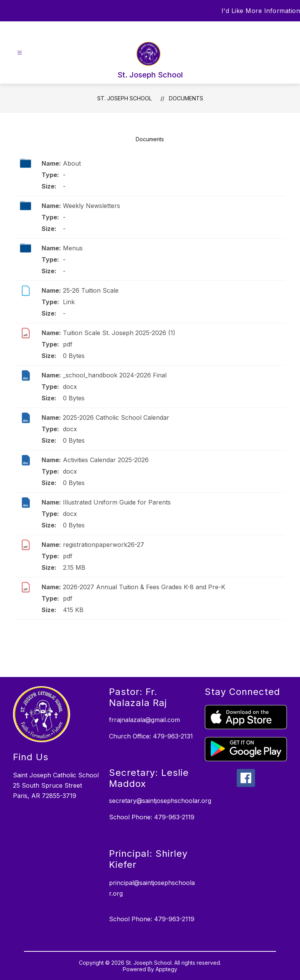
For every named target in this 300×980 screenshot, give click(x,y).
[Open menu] (20, 53)
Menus (73, 248)
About (72, 163)
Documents (186, 98)
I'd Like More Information (261, 11)
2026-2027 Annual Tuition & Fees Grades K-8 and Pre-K (144, 587)
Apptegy (166, 969)
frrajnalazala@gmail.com (144, 720)
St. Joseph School (124, 98)
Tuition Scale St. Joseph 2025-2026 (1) (119, 333)
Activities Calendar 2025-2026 (106, 460)
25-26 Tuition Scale (91, 290)
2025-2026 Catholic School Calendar (116, 417)
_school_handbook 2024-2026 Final (115, 375)
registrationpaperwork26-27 (103, 545)
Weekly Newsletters (91, 206)
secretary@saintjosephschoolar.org (160, 801)
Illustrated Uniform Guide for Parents (117, 502)
